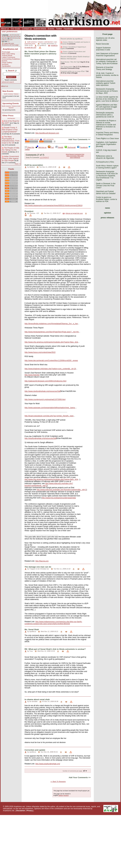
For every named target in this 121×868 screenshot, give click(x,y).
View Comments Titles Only (75, 156)
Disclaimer (21, 811)
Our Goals (15, 29)
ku (11, 38)
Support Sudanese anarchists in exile (103, 49)
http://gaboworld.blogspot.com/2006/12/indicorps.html (45, 381)
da (3, 40)
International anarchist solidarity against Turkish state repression (106, 83)
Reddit (59, 147)
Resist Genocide (102, 44)
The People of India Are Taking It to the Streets (11, 150)
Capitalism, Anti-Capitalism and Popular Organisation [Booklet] (107, 144)
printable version (32, 139)
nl (17, 37)
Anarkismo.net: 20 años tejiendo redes (105, 39)
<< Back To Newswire (58, 781)
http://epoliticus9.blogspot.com (47, 133)
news (108, 208)
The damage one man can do (38, 567)
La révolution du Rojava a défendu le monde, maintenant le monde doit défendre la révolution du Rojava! (106, 125)
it (18, 35)
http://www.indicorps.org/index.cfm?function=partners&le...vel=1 (61, 490)
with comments (47, 139)
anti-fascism (49, 42)
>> (9, 41)
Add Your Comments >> (79, 139)
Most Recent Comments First (75, 154)
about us (5, 86)
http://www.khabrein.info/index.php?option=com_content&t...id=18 (50, 369)
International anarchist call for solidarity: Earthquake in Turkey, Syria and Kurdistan (107, 61)
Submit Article (40, 29)
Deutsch (66, 795)
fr (13, 35)
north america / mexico (35, 42)
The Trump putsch (67, 67)
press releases (107, 218)
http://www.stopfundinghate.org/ (48, 764)
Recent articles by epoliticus (72, 39)
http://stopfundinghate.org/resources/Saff (41, 438)
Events (51, 29)
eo (9, 40)
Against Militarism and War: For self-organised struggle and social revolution (107, 107)
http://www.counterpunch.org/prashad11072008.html (45, 399)
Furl (51, 147)
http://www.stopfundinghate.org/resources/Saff (43, 391)
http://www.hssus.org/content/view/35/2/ (40, 352)
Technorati (70, 147)
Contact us (27, 29)
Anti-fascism (11, 118)
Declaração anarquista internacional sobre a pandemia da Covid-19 (105, 115)
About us (5, 29)
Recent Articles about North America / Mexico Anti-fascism (75, 58)
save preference (75, 157)
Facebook (68, 29)
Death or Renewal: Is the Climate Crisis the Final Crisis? (106, 186)
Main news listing (8, 54)
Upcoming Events (11, 103)
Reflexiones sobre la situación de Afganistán (105, 157)
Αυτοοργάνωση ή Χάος (105, 162)
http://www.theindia (32, 375)
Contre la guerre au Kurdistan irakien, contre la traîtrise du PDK (106, 199)
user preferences (10, 32)
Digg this (29, 147)
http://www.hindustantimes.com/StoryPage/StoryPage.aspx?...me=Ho (52, 332)
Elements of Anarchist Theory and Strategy (105, 68)
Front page (6, 52)
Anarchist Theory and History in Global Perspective (107, 134)
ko (12, 40)
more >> (18, 164)
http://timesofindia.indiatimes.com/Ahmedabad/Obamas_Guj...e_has (51, 324)
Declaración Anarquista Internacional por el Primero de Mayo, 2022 (107, 91)
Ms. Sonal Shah (32, 629)
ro (6, 40)
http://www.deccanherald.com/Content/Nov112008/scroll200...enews (51, 361)
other (8, 37)
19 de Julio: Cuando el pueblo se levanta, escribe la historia (107, 75)
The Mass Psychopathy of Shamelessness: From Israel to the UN (11, 140)
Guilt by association (34, 165)
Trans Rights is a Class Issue (107, 138)
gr (12, 37)
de (6, 38)
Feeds (11, 169)
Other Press (8, 116)
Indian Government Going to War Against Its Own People (10, 159)
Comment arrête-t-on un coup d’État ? (73, 71)
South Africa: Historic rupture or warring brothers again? (107, 167)
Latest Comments (9, 57)
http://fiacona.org (42, 561)
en (11, 35)
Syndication (6, 66)
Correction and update (35, 750)
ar (20, 37)
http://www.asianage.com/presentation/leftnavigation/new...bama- (50, 408)
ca (19, 38)
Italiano (61, 795)
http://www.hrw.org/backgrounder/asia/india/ (59, 498)
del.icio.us (41, 147)
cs (17, 38)
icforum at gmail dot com (74, 213)
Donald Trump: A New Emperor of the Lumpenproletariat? (10, 130)
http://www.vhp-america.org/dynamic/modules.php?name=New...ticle (51, 342)
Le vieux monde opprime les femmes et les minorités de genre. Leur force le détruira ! (107, 99)
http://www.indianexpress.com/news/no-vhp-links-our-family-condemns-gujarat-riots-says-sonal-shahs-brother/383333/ (53, 623)
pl (3, 38)
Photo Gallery (7, 63)
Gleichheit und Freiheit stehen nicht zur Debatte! (106, 192)
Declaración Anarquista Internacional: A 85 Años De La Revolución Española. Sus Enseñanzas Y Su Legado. (107, 176)
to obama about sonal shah (37, 699)
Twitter (59, 29)
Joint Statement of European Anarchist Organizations (107, 55)
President (29, 211)
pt (2, 37)
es (16, 35)
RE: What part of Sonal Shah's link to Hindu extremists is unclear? (55, 649)
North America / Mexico (11, 94)
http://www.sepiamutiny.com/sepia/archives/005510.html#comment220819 (53, 206)
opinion (107, 213)
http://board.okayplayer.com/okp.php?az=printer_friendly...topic (49, 416)
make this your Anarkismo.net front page (10, 44)
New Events (8, 91)
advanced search (8, 82)
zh (14, 38)
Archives (5, 64)
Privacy (30, 811)
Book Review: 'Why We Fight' (70, 62)
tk (5, 37)
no (15, 37)
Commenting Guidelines (11, 59)
